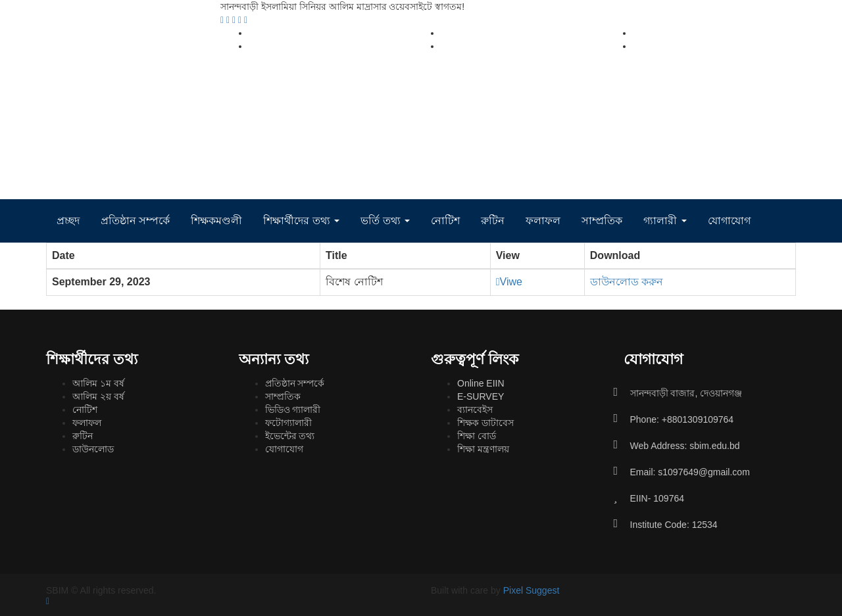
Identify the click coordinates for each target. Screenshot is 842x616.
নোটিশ (445, 221)
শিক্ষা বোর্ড (477, 436)
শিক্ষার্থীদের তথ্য (301, 221)
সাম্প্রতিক (602, 221)
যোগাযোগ (729, 221)
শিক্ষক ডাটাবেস (485, 423)
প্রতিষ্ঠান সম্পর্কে (135, 221)
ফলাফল (543, 221)
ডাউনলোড (93, 449)
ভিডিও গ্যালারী (293, 410)
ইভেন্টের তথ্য (290, 436)
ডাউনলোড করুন (627, 282)
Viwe (509, 282)
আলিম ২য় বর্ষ (98, 396)
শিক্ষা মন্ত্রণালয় (483, 449)
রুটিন (493, 221)
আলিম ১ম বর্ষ (98, 383)
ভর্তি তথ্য (385, 221)
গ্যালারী (665, 221)
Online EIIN (481, 383)
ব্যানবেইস (475, 410)
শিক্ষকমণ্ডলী (216, 221)
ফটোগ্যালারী (288, 423)
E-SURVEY (481, 396)
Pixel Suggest (532, 590)
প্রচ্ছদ (68, 221)
